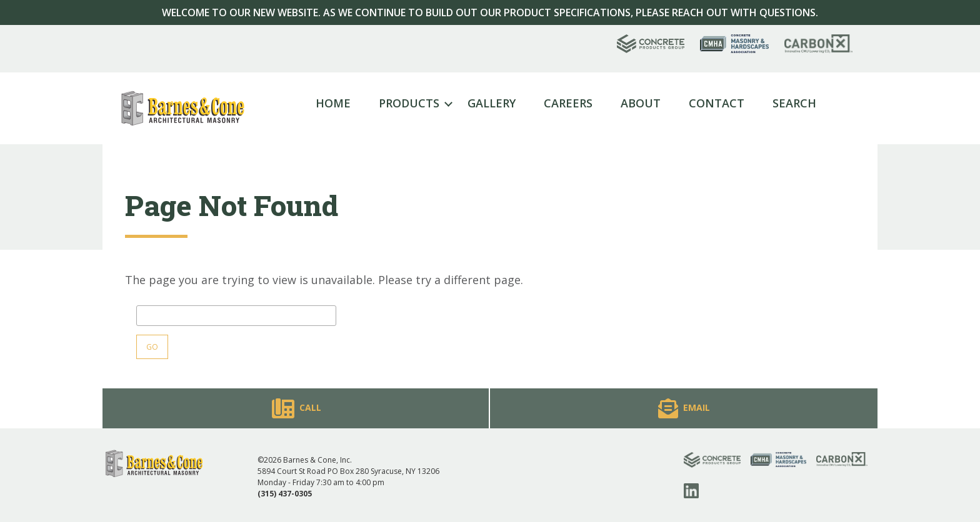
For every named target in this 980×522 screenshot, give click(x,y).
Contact (717, 103)
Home (333, 103)
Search (794, 103)
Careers (568, 103)
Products (409, 103)
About (641, 103)
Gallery (492, 103)
